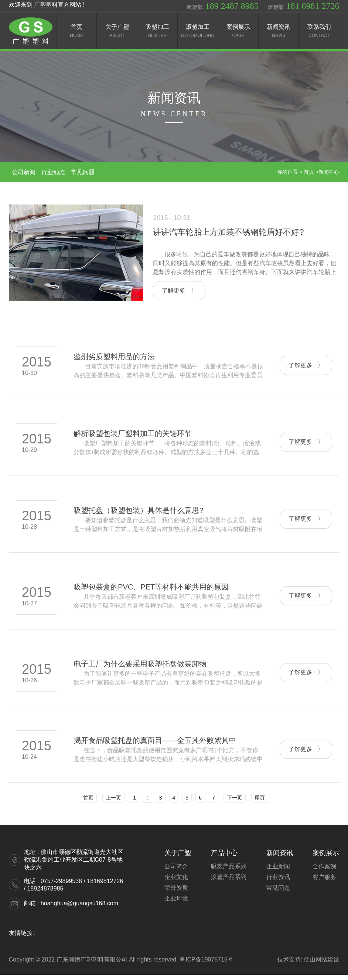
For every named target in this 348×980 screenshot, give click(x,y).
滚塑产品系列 (229, 882)
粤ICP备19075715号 (207, 965)
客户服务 (324, 882)
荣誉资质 (176, 893)
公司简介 (176, 871)
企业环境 (176, 904)
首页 (88, 803)
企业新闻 (278, 871)
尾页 (260, 803)
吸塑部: (223, 6)
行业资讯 (278, 882)
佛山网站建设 (321, 965)
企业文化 (176, 882)
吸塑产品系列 (229, 871)
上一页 (113, 803)
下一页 (235, 803)
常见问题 (278, 893)
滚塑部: (304, 6)
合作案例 (324, 871)
